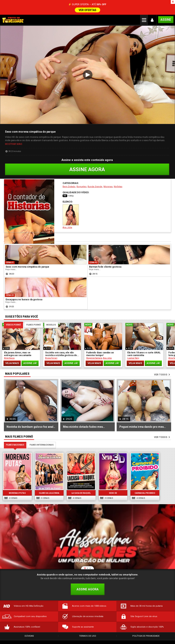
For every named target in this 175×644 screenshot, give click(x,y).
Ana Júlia (71, 208)
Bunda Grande (95, 178)
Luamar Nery (133, 349)
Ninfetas (118, 178)
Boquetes (81, 178)
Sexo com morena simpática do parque (27, 258)
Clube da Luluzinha (48, 483)
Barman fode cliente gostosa (105, 258)
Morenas (108, 178)
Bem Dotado (69, 178)
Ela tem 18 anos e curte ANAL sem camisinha (144, 345)
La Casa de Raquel (79, 483)
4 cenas (73, 488)
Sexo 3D (109, 483)
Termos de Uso (88, 626)
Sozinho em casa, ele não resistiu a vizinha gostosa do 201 (61, 345)
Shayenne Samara (94, 349)
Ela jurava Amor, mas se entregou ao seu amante (18, 345)
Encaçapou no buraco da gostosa (24, 291)
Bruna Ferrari (51, 349)
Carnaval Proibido (140, 483)
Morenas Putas (17, 483)
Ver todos (161, 366)
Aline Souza (9, 349)
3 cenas (42, 488)
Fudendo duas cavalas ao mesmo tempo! (100, 345)
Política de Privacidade (146, 626)
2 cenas (11, 488)
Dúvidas (29, 626)
